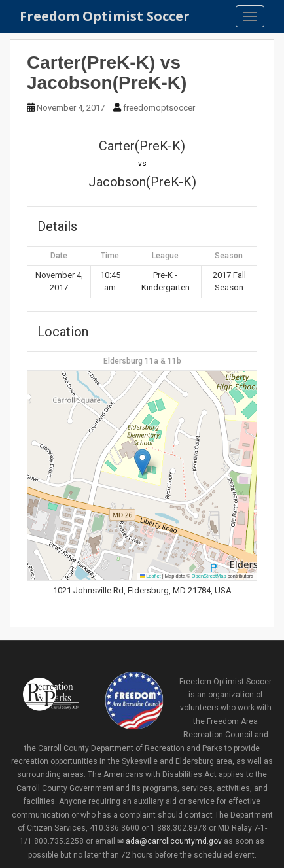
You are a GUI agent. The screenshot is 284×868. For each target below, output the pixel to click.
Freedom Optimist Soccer (105, 16)
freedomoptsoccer (159, 108)
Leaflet (151, 576)
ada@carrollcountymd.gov (174, 841)
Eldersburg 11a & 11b (142, 361)
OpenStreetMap (209, 576)
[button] (142, 462)
